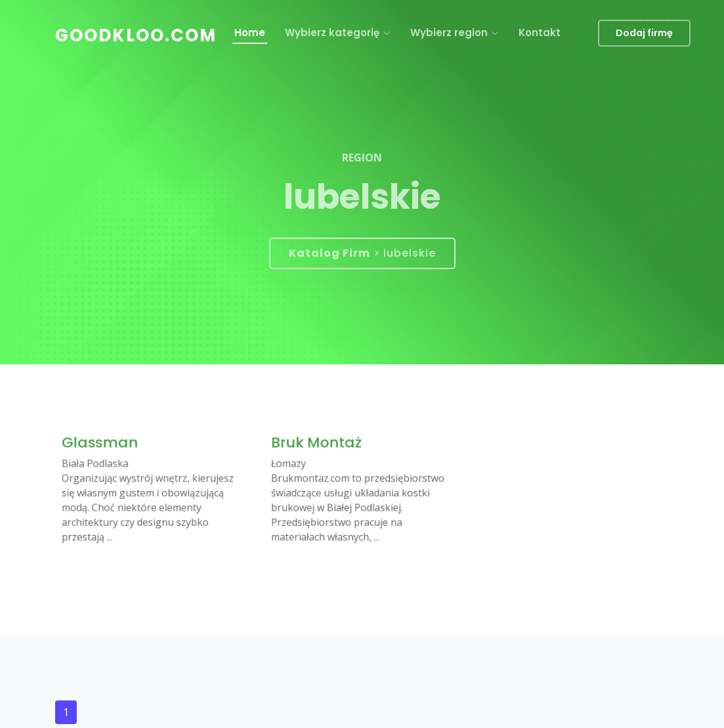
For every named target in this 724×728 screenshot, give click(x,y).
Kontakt (540, 32)
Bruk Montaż (321, 446)
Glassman (104, 446)
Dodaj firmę (644, 33)
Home (250, 32)
